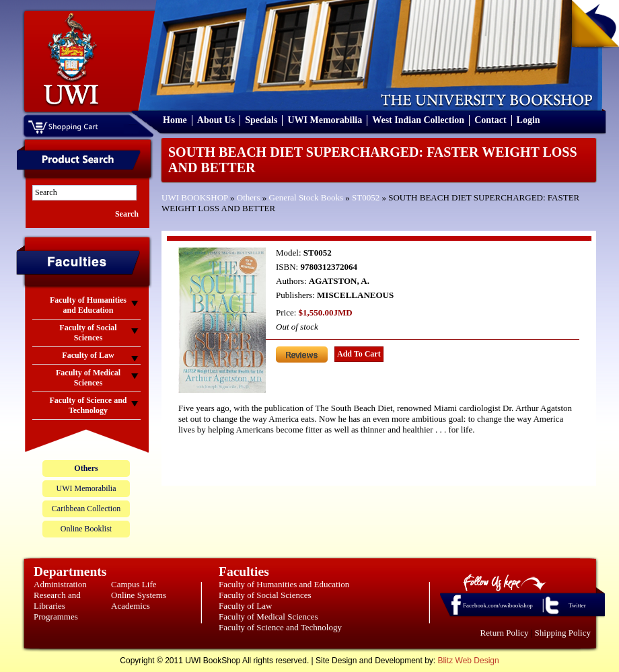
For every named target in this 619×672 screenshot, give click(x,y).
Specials (261, 120)
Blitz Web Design (469, 661)
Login (529, 120)
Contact (490, 120)
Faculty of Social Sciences (265, 595)
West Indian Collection (418, 120)
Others (249, 197)
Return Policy (505, 633)
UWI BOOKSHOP (195, 197)
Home (175, 120)
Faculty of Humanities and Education (284, 584)
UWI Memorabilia (325, 120)
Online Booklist (86, 529)
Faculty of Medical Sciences (268, 617)
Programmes (56, 617)
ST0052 (366, 197)
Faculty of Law (245, 606)
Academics (131, 606)
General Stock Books (306, 197)
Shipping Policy (563, 633)
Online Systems (139, 595)
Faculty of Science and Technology (280, 627)
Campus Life (134, 584)
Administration (60, 584)
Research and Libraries (57, 600)
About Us (216, 120)
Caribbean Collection (86, 509)
